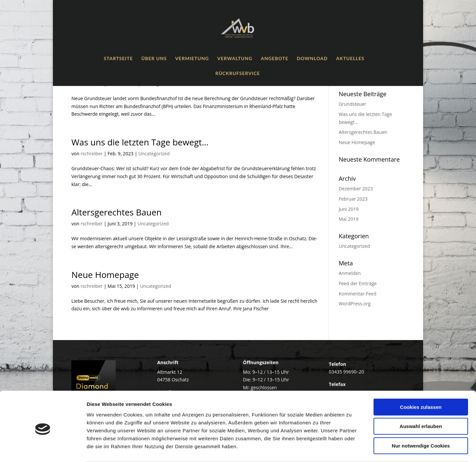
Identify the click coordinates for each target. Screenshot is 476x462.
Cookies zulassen (421, 381)
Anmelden (350, 273)
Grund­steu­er (353, 104)
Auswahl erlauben (421, 401)
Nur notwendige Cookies (421, 420)
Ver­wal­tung (235, 59)
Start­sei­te (118, 59)
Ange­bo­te (275, 59)
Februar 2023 (353, 199)
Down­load (312, 59)
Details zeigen (352, 449)
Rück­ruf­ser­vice (238, 74)
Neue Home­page (105, 275)
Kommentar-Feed (358, 294)
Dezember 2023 (356, 189)
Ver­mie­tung (192, 59)
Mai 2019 (349, 219)
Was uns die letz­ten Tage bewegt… (140, 142)
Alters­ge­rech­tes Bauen (117, 212)
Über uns (154, 59)
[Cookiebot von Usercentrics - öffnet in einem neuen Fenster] (43, 449)
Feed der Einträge (358, 283)
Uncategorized (154, 154)
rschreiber (92, 154)
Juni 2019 (349, 209)
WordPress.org (355, 304)
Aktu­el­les (350, 59)
